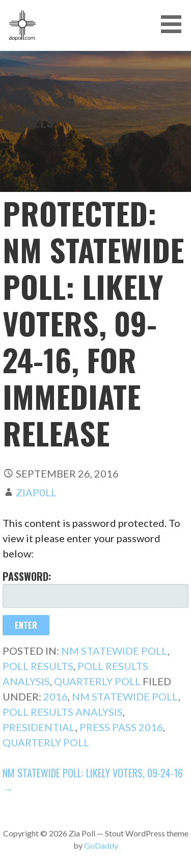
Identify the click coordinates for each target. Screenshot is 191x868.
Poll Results (38, 666)
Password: (95, 588)
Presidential (39, 727)
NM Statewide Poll (114, 651)
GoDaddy (101, 845)
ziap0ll (36, 492)
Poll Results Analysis (63, 712)
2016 (56, 696)
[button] (175, 24)
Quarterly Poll (97, 681)
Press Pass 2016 (121, 727)
